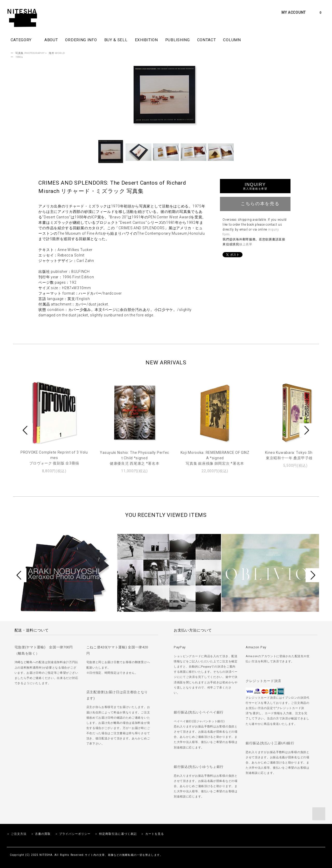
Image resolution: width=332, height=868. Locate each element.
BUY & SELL (116, 40)
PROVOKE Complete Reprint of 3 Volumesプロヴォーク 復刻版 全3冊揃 (54, 458)
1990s (19, 57)
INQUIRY (255, 186)
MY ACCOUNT (294, 12)
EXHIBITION (146, 40)
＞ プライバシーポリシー (73, 834)
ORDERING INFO (81, 40)
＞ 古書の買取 (41, 834)
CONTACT (207, 40)
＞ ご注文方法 (17, 834)
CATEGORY (24, 40)
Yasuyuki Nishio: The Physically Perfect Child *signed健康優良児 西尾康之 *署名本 (134, 458)
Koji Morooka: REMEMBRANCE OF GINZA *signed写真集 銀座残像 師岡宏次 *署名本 (215, 458)
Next (306, 430)
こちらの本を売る (255, 203)
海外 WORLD (57, 53)
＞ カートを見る (152, 834)
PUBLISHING (178, 40)
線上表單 (246, 244)
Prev (26, 430)
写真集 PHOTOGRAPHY (30, 53)
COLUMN (232, 40)
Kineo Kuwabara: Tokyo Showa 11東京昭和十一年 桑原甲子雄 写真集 (295, 455)
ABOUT (51, 40)
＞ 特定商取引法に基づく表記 (116, 834)
